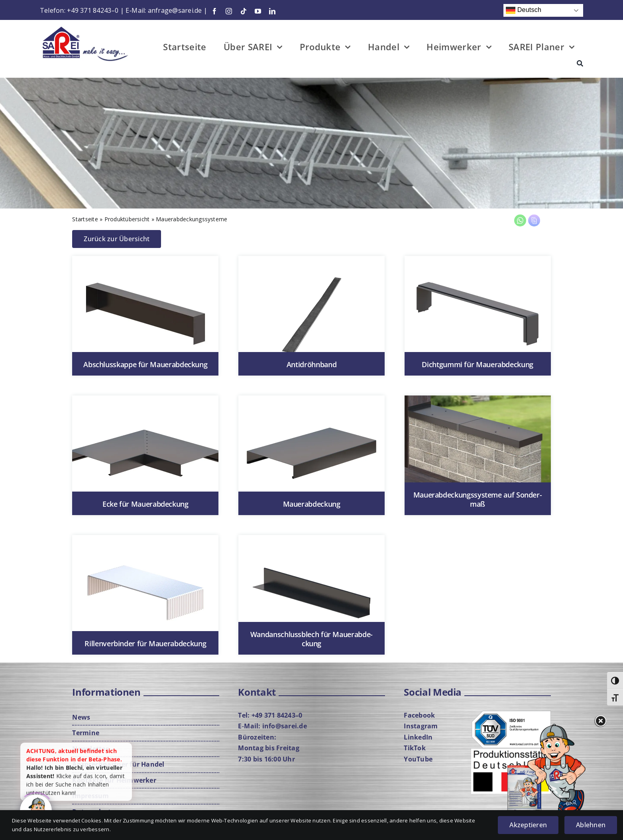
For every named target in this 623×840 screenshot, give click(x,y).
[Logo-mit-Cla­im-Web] (85, 27)
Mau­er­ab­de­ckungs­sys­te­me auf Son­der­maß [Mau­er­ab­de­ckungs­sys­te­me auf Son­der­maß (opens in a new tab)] (478, 499)
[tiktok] (244, 11)
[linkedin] (272, 11)
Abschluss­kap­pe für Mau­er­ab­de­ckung (145, 364)
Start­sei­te (85, 219)
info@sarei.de (285, 726)
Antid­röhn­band (311, 364)
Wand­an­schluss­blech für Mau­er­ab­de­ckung (311, 639)
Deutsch (524, 10)
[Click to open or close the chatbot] (36, 809)
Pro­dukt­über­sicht (127, 219)
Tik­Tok (415, 748)
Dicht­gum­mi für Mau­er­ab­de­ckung (478, 364)
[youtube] (258, 11)
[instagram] (229, 11)
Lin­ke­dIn (418, 737)
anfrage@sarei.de (175, 10)
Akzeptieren (528, 825)
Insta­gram (421, 726)
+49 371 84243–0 (93, 10)
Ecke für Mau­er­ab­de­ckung (145, 504)
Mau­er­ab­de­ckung (312, 504)
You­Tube (418, 759)
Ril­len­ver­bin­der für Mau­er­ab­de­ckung (145, 643)
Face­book (419, 715)
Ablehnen (591, 825)
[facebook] (214, 11)
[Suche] (580, 65)
